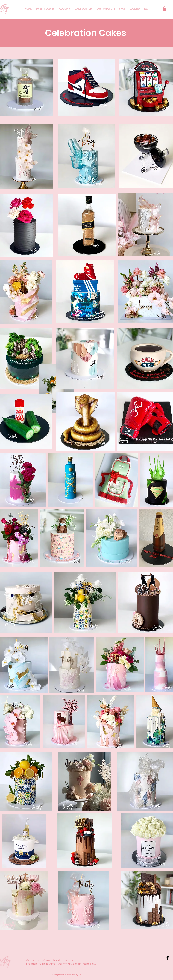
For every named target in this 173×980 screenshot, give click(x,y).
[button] (164, 9)
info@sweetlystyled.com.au (56, 960)
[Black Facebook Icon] (167, 958)
